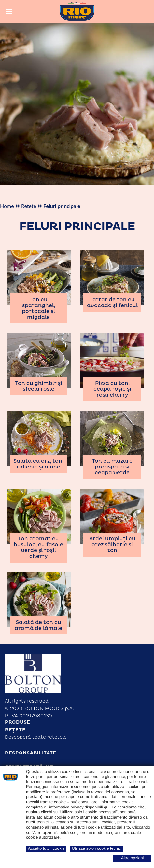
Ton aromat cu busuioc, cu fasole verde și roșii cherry (38, 548)
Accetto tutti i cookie (46, 848)
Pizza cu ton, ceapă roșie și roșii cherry (112, 389)
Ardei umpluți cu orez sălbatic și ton (112, 545)
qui (107, 807)
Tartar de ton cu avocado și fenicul (112, 303)
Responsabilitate (31, 753)
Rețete (15, 730)
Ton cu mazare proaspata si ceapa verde (112, 467)
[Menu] (9, 11)
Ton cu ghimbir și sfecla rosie (39, 386)
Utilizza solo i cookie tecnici (97, 848)
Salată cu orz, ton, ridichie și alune (38, 464)
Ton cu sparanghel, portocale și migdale (38, 308)
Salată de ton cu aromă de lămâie (38, 625)
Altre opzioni (133, 858)
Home (7, 206)
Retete (29, 206)
